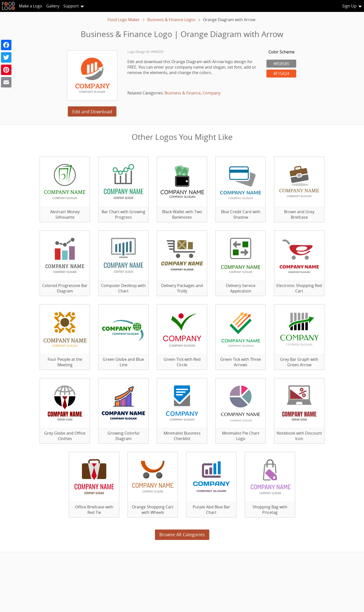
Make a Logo (31, 6)
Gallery (53, 6)
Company (212, 93)
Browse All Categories (182, 534)
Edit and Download (92, 112)
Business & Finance (183, 93)
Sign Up (349, 6)
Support (71, 6)
